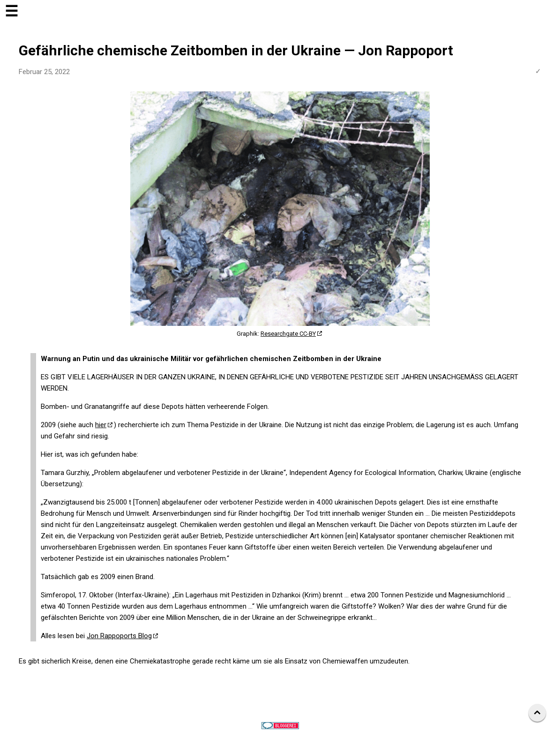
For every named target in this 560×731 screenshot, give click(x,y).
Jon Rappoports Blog (119, 636)
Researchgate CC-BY (288, 334)
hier (101, 425)
